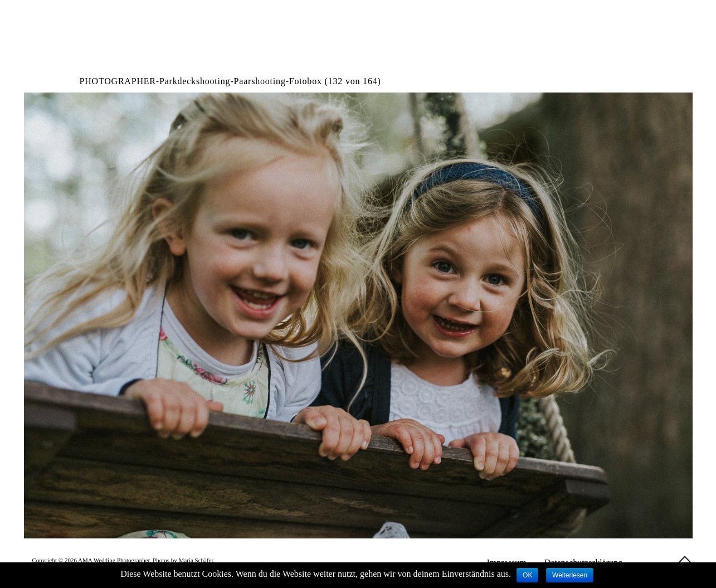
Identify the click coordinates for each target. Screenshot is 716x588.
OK (527, 575)
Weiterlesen (570, 575)
